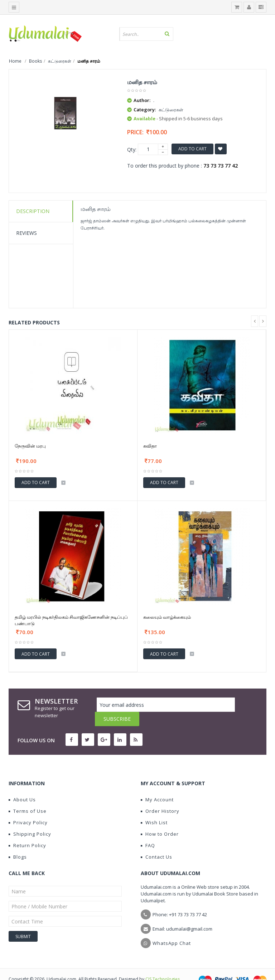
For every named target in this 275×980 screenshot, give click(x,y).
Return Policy (27, 831)
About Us (22, 785)
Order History (160, 797)
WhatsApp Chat (172, 929)
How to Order (160, 820)
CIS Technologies (163, 965)
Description (33, 211)
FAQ (148, 831)
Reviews (26, 233)
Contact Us (156, 843)
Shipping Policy (30, 820)
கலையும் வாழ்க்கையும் (167, 617)
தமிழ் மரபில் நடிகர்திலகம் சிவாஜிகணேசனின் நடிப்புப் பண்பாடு (71, 620)
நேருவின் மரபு (30, 446)
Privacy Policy (28, 808)
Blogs (18, 843)
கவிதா (150, 446)
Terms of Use (28, 797)
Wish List (154, 808)
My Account (157, 785)
